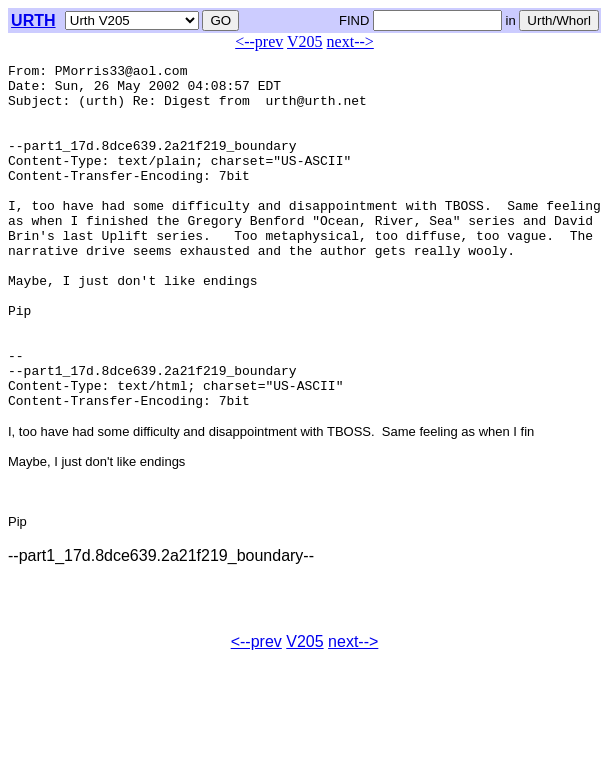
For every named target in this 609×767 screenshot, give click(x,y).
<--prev (259, 41)
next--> (350, 41)
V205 (305, 41)
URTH (33, 20)
